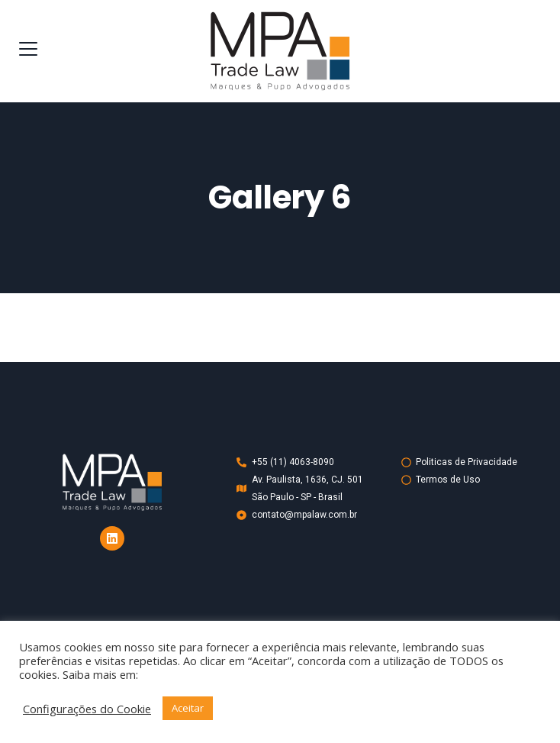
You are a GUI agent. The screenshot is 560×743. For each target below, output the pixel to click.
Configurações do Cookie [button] (87, 709)
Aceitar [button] (188, 708)
